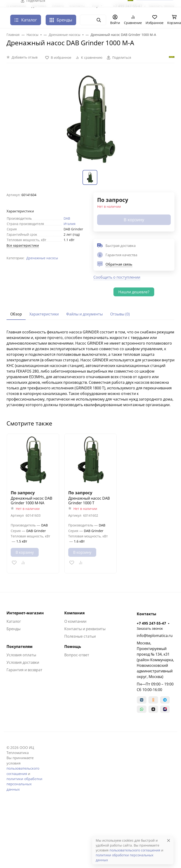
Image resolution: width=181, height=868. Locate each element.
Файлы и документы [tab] (84, 314)
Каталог (14, 621)
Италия (70, 224)
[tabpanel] (90, 368)
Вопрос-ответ (77, 655)
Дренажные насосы (42, 258)
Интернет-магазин (25, 613)
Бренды (61, 20)
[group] (90, 119)
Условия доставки (23, 662)
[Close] (169, 840)
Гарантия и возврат (24, 670)
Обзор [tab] (16, 314)
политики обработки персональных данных (24, 784)
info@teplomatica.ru (155, 636)
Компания (74, 613)
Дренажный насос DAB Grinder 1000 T (89, 501)
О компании (75, 621)
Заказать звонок (150, 628)
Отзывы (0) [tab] (120, 314)
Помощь (73, 647)
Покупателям (20, 647)
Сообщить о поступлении (117, 277)
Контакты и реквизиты (85, 629)
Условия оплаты (21, 655)
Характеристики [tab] (44, 314)
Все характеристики (23, 245)
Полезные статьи (80, 636)
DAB (67, 218)
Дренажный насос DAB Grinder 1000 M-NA (31, 501)
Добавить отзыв (25, 57)
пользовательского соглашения (135, 850)
